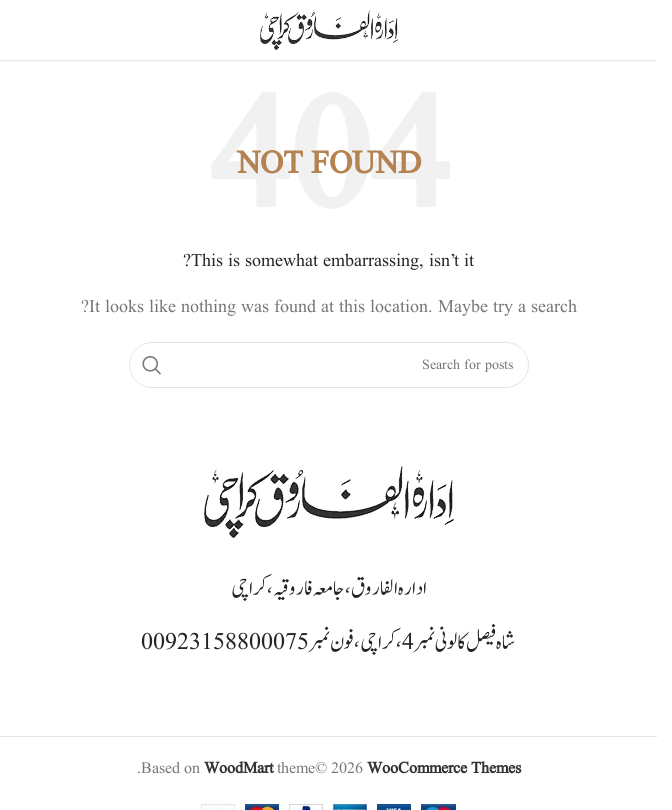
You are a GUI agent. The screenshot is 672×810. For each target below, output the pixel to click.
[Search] (329, 365)
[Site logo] (329, 30)
